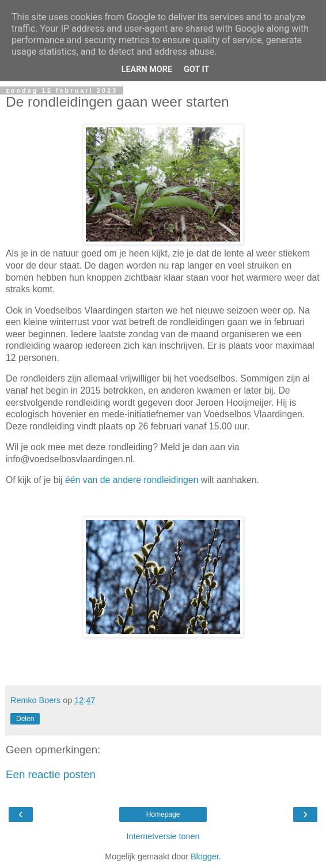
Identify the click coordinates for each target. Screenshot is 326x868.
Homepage (163, 814)
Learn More (147, 69)
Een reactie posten (51, 774)
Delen (25, 719)
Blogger (205, 856)
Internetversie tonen (163, 836)
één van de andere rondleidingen (132, 480)
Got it (196, 69)
